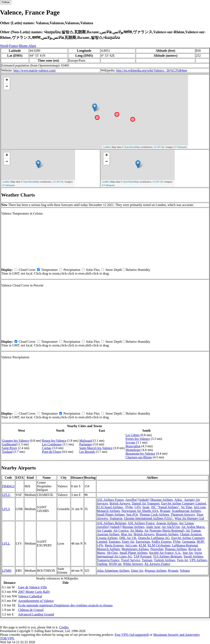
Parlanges (86, 444)
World (4, 46)
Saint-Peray (10, 448)
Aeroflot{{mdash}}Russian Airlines (149, 500)
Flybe (129, 507)
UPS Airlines (198, 560)
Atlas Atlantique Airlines (113, 571)
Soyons (130, 442)
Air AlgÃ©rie (171, 527)
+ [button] (7, 80)
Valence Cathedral (30, 596)
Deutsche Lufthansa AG (154, 538)
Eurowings (143, 542)
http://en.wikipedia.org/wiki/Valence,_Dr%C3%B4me (152, 70)
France (14, 46)
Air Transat (193, 531)
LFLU (6, 495)
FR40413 (8, 486)
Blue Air (127, 534)
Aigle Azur (153, 527)
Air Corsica (121, 531)
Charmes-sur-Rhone (139, 457)
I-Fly (138, 507)
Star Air (188, 553)
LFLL (6, 543)
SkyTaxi (112, 553)
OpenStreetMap (132, 147)
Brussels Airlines (167, 534)
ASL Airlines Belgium (111, 523)
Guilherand (9, 444)
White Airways (133, 564)
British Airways (120, 503)
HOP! (200, 542)
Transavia (116, 518)
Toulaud (7, 452)
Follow (6, 2)
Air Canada (104, 531)
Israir (146, 507)
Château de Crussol (31, 610)
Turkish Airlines (164, 560)
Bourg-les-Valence (54, 441)
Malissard (86, 441)
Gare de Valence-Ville (33, 587)
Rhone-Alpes (27, 46)
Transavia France (108, 560)
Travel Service (131, 560)
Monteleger (133, 450)
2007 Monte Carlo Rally (34, 592)
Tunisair (147, 560)
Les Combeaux (52, 444)
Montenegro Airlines (135, 549)
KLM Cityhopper (159, 545)
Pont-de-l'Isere (51, 452)
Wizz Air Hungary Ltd (189, 518)
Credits (64, 627)
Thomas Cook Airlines (154, 515)
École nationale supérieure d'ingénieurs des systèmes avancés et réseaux (65, 605)
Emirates (115, 542)
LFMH (7, 571)
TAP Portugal (143, 556)
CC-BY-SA (159, 147)
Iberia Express (114, 545)
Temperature (50, 270)
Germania (189, 542)
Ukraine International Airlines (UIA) (148, 518)
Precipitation (72, 270)
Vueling (102, 564)
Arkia (178, 500)
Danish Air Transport (146, 503)
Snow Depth (114, 270)
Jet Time (187, 507)
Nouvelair (157, 549)
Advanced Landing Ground (36, 614)
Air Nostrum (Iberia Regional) (164, 531)
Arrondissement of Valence (36, 601)
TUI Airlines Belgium (167, 556)
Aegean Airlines (167, 523)
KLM (142, 545)
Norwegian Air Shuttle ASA (140, 511)
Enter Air (128, 542)
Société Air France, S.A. (165, 553)
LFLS (6, 509)
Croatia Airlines (107, 538)
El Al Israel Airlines (110, 507)
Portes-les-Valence (138, 439)
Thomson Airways (183, 515)
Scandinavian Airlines (186, 511)
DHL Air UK (128, 538)
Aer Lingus (186, 523)
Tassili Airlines (193, 556)
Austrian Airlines (108, 534)
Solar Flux (93, 270)
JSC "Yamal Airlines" (165, 507)
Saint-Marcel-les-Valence (96, 448)
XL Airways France (157, 564)
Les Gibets (133, 435)
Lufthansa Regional (185, 545)
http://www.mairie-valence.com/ (35, 70)
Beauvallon (133, 446)
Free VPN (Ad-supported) (132, 635)
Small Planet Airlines (111, 515)
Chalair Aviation (191, 534)
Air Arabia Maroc (193, 527)
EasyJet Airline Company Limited (184, 503)
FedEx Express (161, 542)
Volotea (185, 571)
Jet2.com (200, 507)
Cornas (46, 448)
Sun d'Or (132, 515)
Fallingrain (182, 147)
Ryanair (165, 511)
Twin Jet (182, 560)
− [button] (7, 87)
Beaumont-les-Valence (140, 454)
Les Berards (87, 452)
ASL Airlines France (110, 500)
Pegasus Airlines (176, 549)
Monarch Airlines (108, 511)
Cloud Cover (27, 270)
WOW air (115, 564)
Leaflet (107, 147)
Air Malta (136, 531)
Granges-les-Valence (15, 441)
